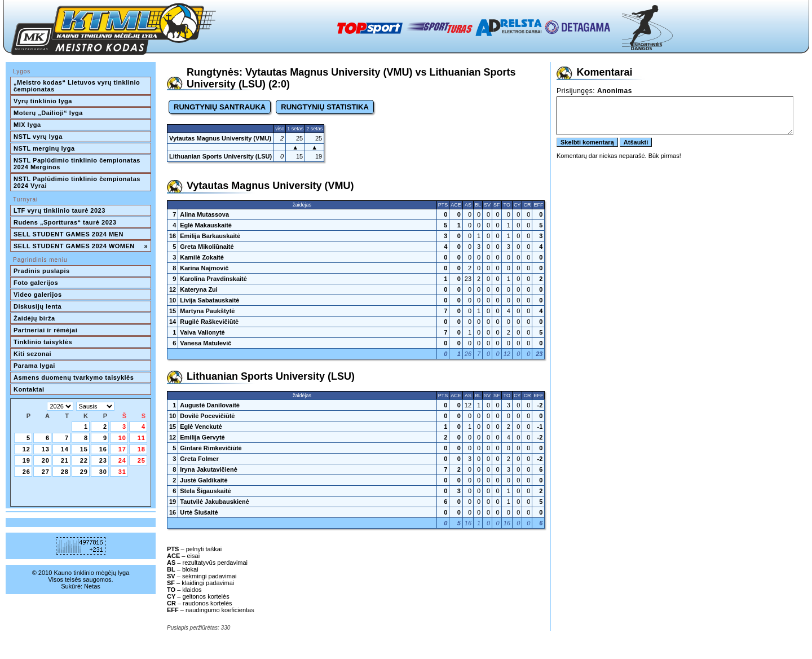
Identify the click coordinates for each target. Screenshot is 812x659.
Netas (92, 586)
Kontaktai (29, 389)
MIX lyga (27, 125)
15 (84, 449)
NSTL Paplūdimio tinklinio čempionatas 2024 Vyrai (78, 182)
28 (65, 472)
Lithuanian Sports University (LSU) (220, 156)
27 (46, 472)
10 (122, 438)
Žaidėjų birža (34, 318)
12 (27, 449)
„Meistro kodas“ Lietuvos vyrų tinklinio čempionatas (78, 86)
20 (46, 460)
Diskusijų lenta (37, 306)
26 (27, 472)
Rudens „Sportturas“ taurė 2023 (65, 222)
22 (84, 460)
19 (27, 460)
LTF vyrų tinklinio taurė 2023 (59, 210)
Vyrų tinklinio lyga (43, 101)
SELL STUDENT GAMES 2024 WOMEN (81, 246)
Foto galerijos (36, 283)
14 (65, 449)
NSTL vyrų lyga (38, 137)
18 (142, 449)
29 (84, 472)
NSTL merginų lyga (44, 148)
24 (122, 460)
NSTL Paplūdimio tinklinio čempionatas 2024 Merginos (78, 164)
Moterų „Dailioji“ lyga (48, 113)
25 (142, 460)
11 (142, 438)
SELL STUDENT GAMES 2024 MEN (69, 234)
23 (103, 460)
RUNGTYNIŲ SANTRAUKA (220, 107)
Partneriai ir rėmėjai (45, 330)
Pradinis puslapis (42, 271)
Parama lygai (34, 366)
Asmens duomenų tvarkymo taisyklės (74, 377)
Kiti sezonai (32, 354)
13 (46, 449)
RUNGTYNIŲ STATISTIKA (325, 107)
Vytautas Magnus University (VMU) (220, 138)
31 (122, 472)
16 (103, 449)
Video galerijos (38, 295)
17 (122, 449)
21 (65, 460)
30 (103, 472)
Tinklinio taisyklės (43, 342)
